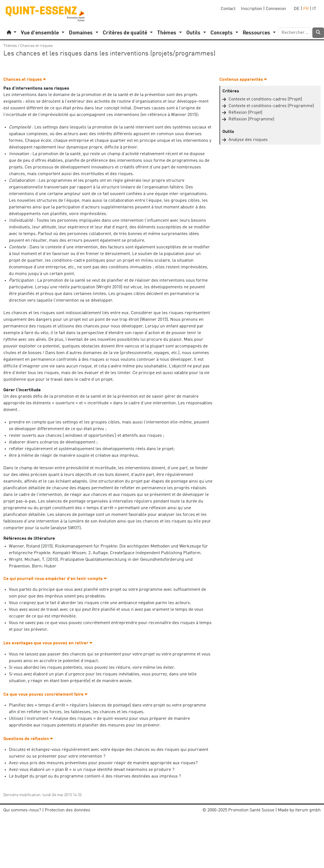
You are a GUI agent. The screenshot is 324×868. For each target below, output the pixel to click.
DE (297, 9)
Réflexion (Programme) (251, 119)
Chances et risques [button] (25, 80)
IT (314, 9)
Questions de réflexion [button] (28, 739)
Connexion (276, 9)
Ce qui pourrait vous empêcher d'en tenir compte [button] (55, 579)
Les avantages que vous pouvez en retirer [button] (48, 643)
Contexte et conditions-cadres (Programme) (271, 106)
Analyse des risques (248, 140)
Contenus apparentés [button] (243, 80)
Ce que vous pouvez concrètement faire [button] (45, 695)
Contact (228, 9)
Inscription (252, 9)
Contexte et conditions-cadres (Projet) (265, 99)
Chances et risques (36, 46)
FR (306, 9)
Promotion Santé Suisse (251, 810)
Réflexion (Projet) (245, 113)
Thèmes (10, 46)
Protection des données (67, 810)
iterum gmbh (308, 810)
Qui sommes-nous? (22, 810)
